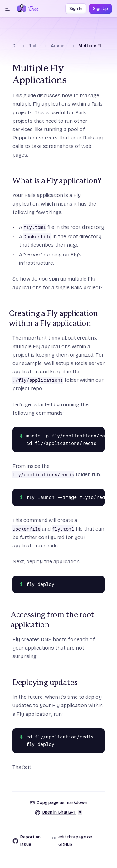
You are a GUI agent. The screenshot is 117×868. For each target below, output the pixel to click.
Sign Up (100, 9)
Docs (15, 46)
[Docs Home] (32, 9)
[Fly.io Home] (22, 9)
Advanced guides (60, 46)
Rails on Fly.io (35, 46)
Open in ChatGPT (58, 812)
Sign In (76, 9)
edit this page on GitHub (75, 841)
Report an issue (27, 841)
